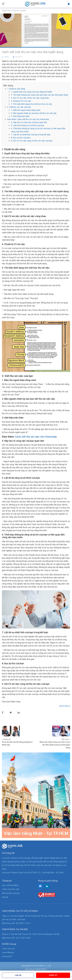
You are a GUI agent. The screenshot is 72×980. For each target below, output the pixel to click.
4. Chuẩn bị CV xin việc (21, 101)
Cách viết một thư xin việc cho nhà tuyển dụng (33, 52)
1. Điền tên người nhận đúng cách (26, 110)
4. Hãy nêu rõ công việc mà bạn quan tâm (29, 122)
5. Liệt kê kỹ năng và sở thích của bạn (28, 125)
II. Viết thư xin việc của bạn (19, 107)
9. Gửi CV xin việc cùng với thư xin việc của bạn (32, 141)
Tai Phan (6, 57)
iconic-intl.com (8, 949)
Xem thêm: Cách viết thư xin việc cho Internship (28, 119)
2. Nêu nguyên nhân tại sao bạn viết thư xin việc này (34, 113)
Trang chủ (6, 11)
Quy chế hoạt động (10, 885)
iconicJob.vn (65, 706)
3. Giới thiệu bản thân (20, 116)
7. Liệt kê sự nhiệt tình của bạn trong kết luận (31, 135)
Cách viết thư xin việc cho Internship (36, 437)
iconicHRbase (8, 953)
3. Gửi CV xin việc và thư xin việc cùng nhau (30, 98)
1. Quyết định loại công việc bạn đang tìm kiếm (32, 92)
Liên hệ (18, 975)
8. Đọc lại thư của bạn (21, 138)
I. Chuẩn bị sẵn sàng (16, 89)
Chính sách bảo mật (11, 889)
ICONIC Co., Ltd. (44, 966)
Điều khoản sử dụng (11, 893)
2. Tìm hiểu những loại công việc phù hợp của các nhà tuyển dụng (39, 95)
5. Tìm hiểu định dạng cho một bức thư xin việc (32, 104)
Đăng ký (53, 975)
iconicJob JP (7, 956)
